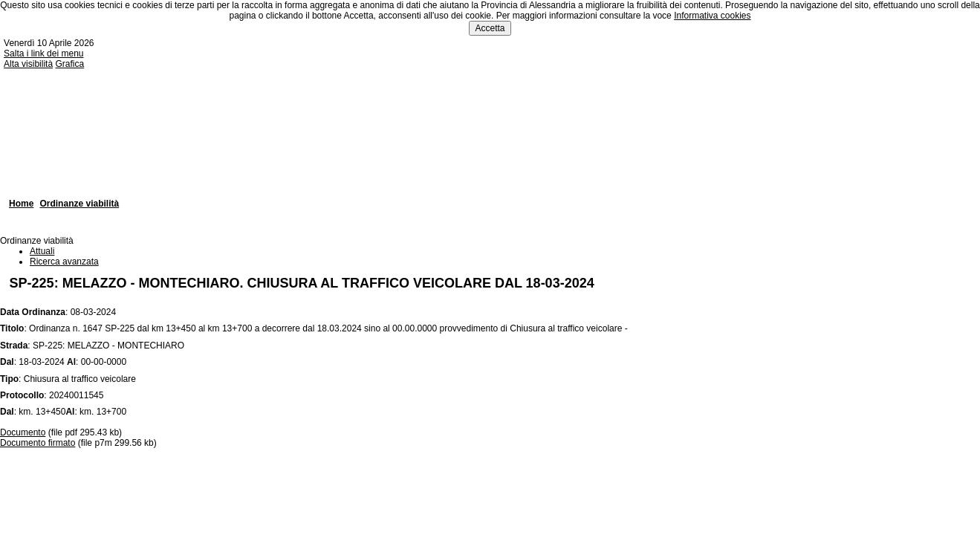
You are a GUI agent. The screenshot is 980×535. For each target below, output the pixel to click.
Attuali (42, 251)
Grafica (69, 64)
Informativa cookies (712, 16)
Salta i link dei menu (43, 53)
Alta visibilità (28, 64)
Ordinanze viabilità (79, 204)
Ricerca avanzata (64, 262)
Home (21, 204)
